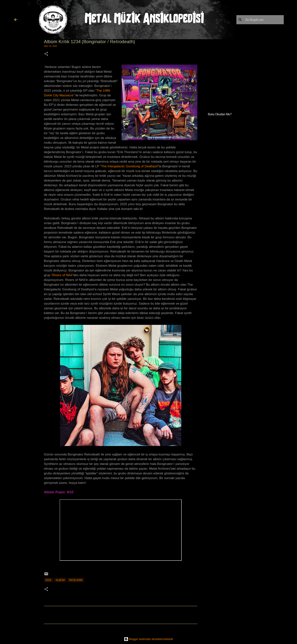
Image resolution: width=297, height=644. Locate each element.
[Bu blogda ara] (264, 20)
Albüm (60, 580)
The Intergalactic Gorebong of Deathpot (129, 166)
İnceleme (76, 580)
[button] (46, 54)
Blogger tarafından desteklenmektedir (149, 639)
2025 (48, 580)
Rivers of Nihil (62, 275)
